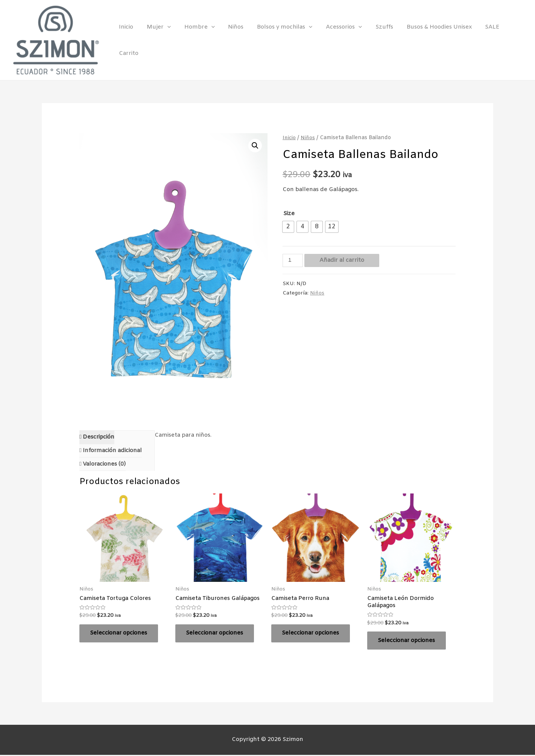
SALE (478, 40)
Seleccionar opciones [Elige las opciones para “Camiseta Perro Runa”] (312, 634)
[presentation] (168, 40)
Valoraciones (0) (104, 464)
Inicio (129, 40)
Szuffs (374, 40)
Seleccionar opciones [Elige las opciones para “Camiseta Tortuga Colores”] (120, 634)
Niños (232, 40)
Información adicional (112, 451)
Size (289, 214)
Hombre (198, 40)
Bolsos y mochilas (279, 40)
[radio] (288, 227)
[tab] (97, 437)
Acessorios (336, 40)
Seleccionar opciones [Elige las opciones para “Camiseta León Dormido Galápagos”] (407, 641)
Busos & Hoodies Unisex (427, 40)
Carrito (506, 40)
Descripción (99, 437)
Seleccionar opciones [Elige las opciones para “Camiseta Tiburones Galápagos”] (216, 634)
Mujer (160, 40)
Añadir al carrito (342, 260)
